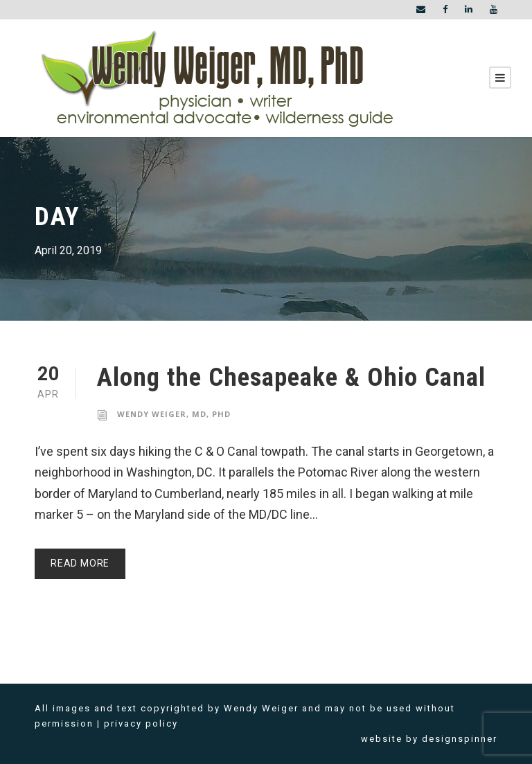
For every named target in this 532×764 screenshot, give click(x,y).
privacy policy (141, 723)
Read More (80, 563)
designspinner (460, 739)
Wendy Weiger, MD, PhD (174, 414)
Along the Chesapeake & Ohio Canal (291, 377)
